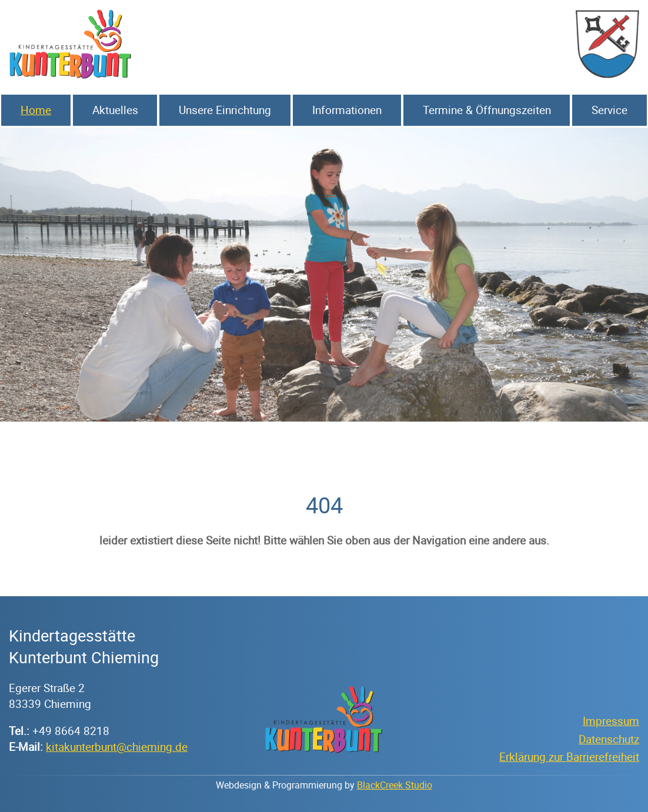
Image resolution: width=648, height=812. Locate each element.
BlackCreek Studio (395, 785)
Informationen (347, 110)
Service (609, 110)
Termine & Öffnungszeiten (487, 110)
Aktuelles (115, 110)
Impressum (611, 721)
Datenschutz (609, 739)
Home (36, 110)
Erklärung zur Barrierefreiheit (569, 757)
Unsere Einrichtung (225, 110)
